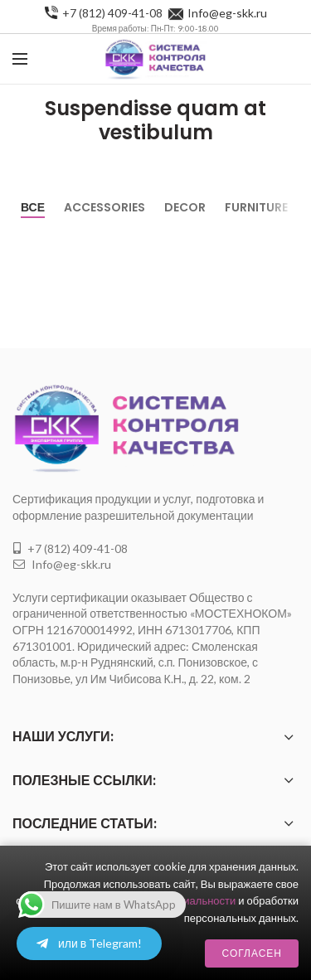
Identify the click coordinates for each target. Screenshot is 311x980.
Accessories (104, 207)
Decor (185, 207)
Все (33, 207)
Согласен (252, 953)
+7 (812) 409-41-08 (112, 13)
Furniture (256, 207)
